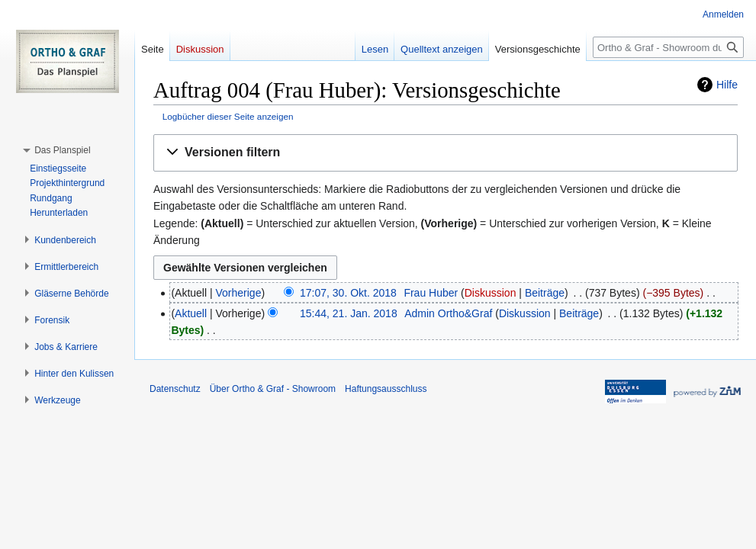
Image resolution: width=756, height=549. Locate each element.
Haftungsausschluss (386, 389)
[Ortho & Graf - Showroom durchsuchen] (668, 47)
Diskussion (491, 293)
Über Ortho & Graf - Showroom (273, 389)
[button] (446, 153)
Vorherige (239, 293)
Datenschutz (175, 389)
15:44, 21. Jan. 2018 (349, 313)
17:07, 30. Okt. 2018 (348, 293)
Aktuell (191, 313)
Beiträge (545, 293)
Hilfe (727, 85)
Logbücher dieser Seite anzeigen (228, 116)
